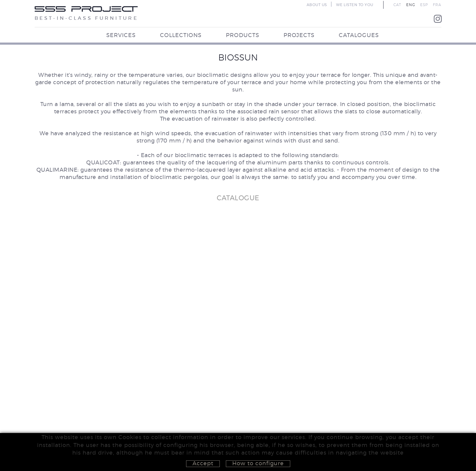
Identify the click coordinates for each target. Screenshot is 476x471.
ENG (411, 5)
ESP (424, 5)
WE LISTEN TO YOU (355, 5)
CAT (397, 5)
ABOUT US (317, 5)
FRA (437, 5)
